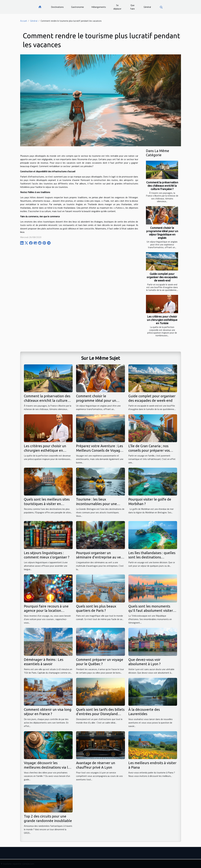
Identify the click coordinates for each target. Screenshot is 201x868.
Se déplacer (117, 7)
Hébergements (99, 7)
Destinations (57, 7)
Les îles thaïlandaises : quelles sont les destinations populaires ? (152, 557)
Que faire (132, 7)
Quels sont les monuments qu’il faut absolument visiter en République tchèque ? (151, 611)
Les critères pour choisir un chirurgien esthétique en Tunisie (162, 320)
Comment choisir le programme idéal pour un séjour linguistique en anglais (162, 233)
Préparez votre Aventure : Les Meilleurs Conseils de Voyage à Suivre (100, 450)
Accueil (23, 21)
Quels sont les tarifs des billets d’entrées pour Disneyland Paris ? (100, 714)
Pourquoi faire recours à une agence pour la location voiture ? (46, 611)
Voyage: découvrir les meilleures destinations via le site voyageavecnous (47, 767)
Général (147, 7)
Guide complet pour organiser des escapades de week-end (162, 277)
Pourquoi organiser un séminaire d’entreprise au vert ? (100, 557)
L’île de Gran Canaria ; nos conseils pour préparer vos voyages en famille (149, 450)
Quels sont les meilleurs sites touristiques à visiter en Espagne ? (47, 504)
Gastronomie (78, 7)
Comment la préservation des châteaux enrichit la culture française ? (162, 186)
